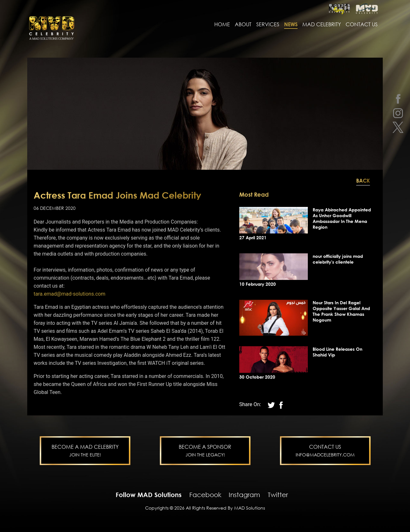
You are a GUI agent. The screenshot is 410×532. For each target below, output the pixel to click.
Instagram (244, 495)
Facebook (205, 495)
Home (222, 25)
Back (363, 181)
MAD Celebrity (322, 25)
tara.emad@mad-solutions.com (70, 294)
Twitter (278, 495)
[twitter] (398, 127)
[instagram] (398, 113)
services (268, 25)
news (291, 25)
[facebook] (398, 98)
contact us (362, 25)
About (243, 25)
